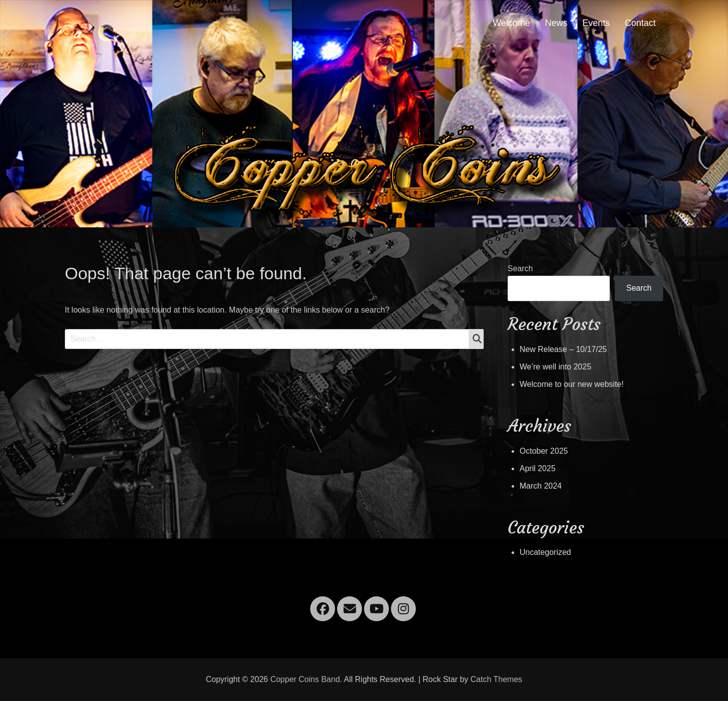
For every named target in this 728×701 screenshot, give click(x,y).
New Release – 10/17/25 (563, 349)
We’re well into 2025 (555, 367)
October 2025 (544, 451)
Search (520, 268)
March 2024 (541, 486)
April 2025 (538, 468)
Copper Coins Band (305, 679)
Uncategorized (545, 552)
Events (596, 23)
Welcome (511, 23)
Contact (640, 23)
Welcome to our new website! (572, 384)
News (556, 23)
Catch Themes (497, 679)
